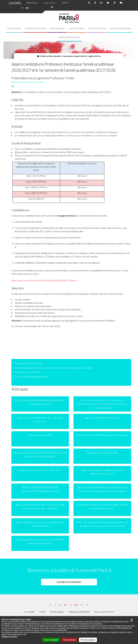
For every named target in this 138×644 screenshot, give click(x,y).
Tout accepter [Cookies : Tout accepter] (51, 640)
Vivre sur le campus (77, 28)
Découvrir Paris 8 (14, 28)
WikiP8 (65, 3)
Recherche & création (97, 28)
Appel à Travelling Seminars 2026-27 (102, 418)
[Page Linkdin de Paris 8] (101, 3)
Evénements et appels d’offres (75, 56)
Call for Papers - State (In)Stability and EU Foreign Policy (102, 435)
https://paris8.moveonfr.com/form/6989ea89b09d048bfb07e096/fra (44, 281)
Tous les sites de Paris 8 (104, 612)
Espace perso (50, 3)
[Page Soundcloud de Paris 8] (87, 605)
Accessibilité (15, 3)
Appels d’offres (95, 56)
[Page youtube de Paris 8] (121, 3)
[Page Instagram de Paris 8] (89, 3)
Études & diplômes (57, 28)
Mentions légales (57, 612)
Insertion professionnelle (69, 37)
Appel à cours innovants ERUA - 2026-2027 (40, 470)
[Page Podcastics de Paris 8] (82, 605)
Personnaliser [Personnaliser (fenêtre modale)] (88, 640)
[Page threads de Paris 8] (71, 605)
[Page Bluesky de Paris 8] (108, 3)
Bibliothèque (32, 3)
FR (22, 8)
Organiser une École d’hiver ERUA (102, 453)
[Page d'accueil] (38, 56)
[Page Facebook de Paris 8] (95, 3)
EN (27, 8)
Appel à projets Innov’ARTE (40, 435)
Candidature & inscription (36, 28)
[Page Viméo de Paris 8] (114, 3)
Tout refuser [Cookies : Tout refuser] (69, 640)
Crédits (42, 612)
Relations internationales (120, 28)
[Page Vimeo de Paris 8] (60, 605)
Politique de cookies (9, 637)
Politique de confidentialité (79, 612)
